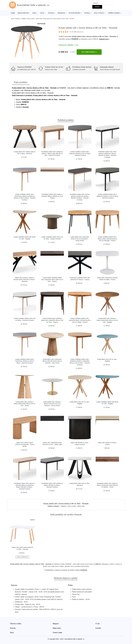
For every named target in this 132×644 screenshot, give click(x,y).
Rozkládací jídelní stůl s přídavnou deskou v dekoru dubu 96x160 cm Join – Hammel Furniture (52, 154)
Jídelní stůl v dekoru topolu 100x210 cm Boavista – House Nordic (25, 444)
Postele (51, 13)
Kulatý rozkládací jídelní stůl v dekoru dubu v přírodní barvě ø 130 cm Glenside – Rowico (107, 239)
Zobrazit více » (104, 39)
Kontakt (98, 628)
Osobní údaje (57, 633)
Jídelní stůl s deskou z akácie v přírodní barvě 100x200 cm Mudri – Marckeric (25, 279)
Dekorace (61, 13)
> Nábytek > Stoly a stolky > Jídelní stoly (31, 19)
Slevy (12, 633)
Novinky (13, 628)
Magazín (56, 624)
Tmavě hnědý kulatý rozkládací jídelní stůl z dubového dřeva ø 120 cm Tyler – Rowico (52, 320)
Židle (34, 13)
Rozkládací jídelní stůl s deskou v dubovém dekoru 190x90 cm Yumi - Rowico (52, 196)
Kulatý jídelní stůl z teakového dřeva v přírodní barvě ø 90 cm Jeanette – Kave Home (52, 361)
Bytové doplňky (75, 13)
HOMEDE (75, 39)
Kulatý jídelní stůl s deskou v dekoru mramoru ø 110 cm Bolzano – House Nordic (52, 404)
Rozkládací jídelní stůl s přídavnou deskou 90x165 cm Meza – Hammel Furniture (52, 485)
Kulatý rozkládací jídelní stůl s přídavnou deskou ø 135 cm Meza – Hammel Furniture (80, 154)
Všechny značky (16, 624)
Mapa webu (57, 628)
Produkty (17, 19)
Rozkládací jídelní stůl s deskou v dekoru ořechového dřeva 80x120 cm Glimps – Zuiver (107, 485)
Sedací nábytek (23, 13)
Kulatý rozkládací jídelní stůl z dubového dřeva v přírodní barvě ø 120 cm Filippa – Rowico (80, 320)
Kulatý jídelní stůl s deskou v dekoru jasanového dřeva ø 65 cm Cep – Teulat (25, 404)
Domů (13, 13)
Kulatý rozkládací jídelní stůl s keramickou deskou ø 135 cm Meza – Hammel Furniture (25, 361)
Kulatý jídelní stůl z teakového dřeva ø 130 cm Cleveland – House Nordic (80, 239)
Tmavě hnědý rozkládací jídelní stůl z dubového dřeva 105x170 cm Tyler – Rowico (52, 279)
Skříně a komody (114, 13)
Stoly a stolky (99, 13)
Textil (42, 13)
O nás (98, 624)
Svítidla (87, 13)
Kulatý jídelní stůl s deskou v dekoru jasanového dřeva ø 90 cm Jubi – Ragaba (107, 320)
